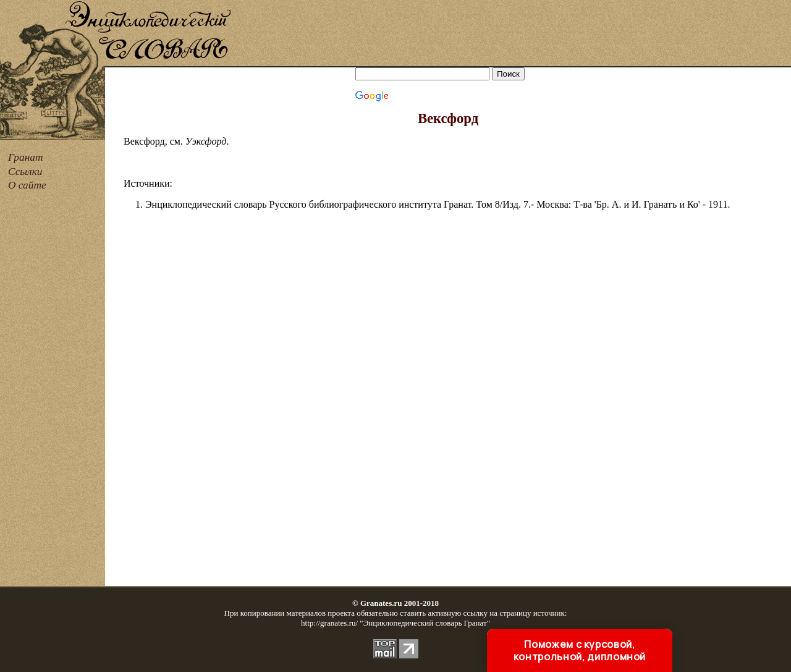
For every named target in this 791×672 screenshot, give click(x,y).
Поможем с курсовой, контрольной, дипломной (580, 650)
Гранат (25, 157)
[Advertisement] (512, 34)
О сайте (27, 185)
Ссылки (25, 172)
